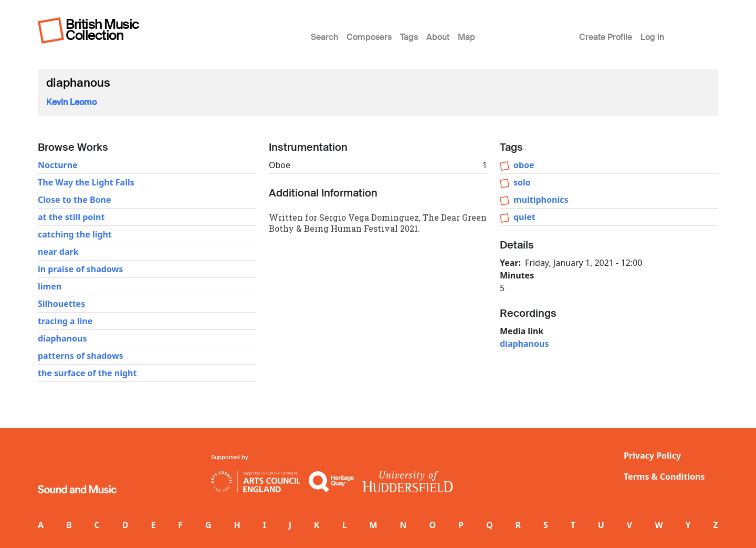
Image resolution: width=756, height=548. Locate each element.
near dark (58, 252)
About (438, 37)
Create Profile (606, 37)
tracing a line (65, 321)
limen (50, 286)
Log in (652, 37)
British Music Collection (102, 30)
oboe (524, 165)
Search (324, 37)
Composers (369, 37)
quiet (524, 217)
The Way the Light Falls (86, 182)
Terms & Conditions (664, 477)
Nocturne (58, 165)
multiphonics (541, 200)
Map (466, 37)
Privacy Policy (652, 456)
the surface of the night (87, 373)
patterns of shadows (81, 356)
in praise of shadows (80, 269)
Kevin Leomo (71, 102)
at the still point (71, 217)
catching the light (75, 234)
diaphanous (62, 338)
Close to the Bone (75, 200)
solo (522, 182)
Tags (409, 37)
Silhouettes (61, 304)
